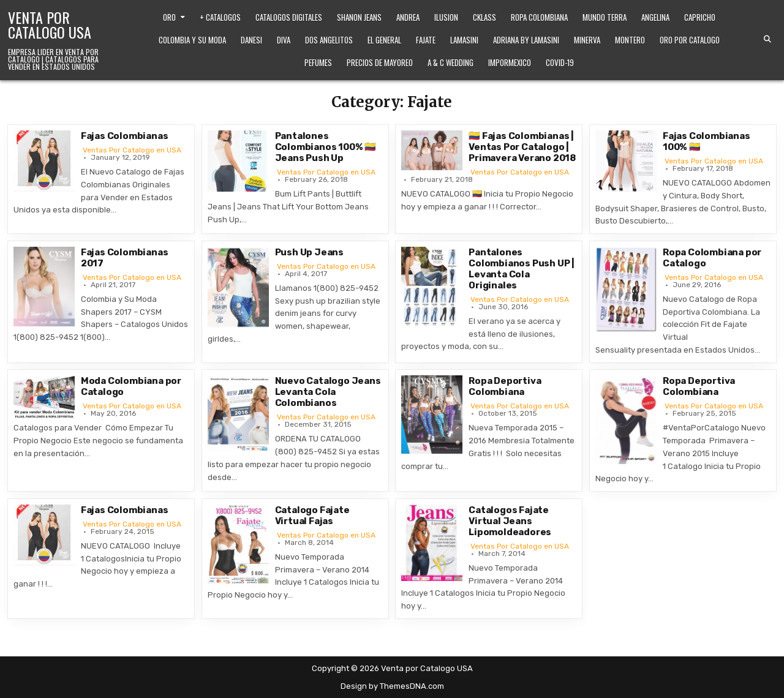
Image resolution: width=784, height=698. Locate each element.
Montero (630, 40)
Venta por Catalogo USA (50, 24)
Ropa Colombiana (539, 17)
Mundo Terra (605, 17)
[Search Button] (767, 39)
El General (384, 40)
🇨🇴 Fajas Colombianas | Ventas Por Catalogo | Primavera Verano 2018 (522, 147)
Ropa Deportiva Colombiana (505, 386)
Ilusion (446, 17)
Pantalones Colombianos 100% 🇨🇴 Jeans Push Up (326, 147)
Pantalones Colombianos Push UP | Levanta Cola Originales (522, 269)
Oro (169, 17)
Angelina (655, 17)
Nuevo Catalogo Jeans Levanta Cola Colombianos (328, 392)
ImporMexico (510, 62)
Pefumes (318, 62)
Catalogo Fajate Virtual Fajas (312, 516)
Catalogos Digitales (289, 17)
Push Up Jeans (309, 252)
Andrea (408, 17)
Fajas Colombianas (125, 136)
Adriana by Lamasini (526, 40)
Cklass (484, 17)
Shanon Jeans (359, 17)
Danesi (251, 40)
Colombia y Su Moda (192, 40)
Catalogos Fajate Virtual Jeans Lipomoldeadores (510, 521)
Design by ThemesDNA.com (392, 686)
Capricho (700, 17)
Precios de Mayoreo (380, 62)
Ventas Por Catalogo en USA (132, 150)
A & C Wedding (450, 62)
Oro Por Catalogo (690, 40)
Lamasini (464, 40)
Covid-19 (560, 62)
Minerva (587, 40)
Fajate (426, 40)
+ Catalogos (220, 17)
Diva (284, 40)
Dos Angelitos (329, 40)
